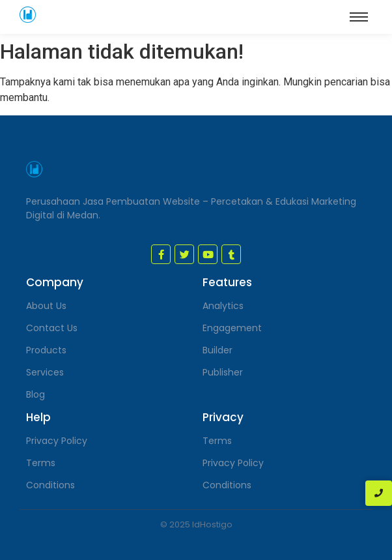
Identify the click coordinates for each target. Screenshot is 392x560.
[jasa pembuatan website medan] (28, 15)
